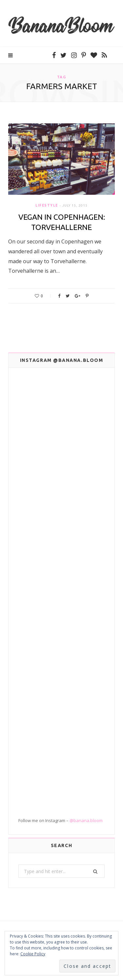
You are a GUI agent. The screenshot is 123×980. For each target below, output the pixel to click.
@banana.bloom (86, 820)
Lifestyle (47, 205)
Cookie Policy (33, 954)
